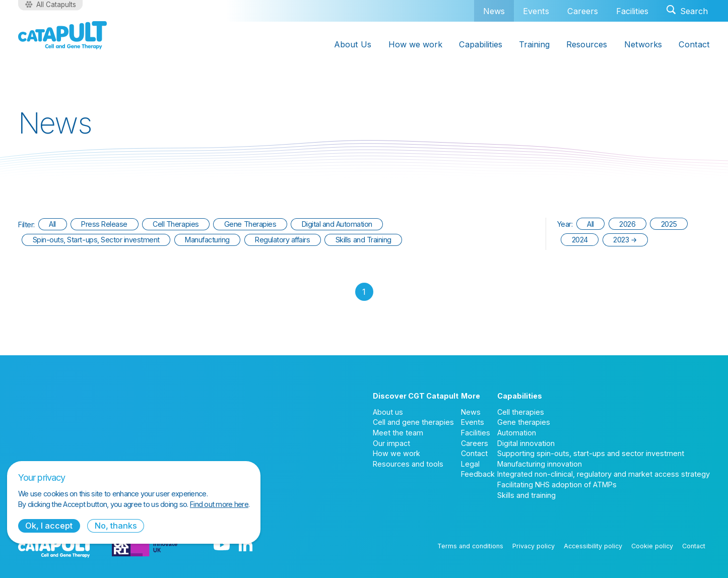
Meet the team (398, 433)
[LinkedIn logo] (246, 546)
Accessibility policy (593, 546)
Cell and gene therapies (413, 422)
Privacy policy (534, 546)
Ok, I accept (49, 526)
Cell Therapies (176, 224)
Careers (583, 11)
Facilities (632, 11)
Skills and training (526, 495)
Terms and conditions (470, 546)
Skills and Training (363, 240)
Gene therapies (524, 422)
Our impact (391, 443)
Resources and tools (408, 464)
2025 (669, 224)
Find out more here (219, 504)
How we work (396, 453)
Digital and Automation (337, 224)
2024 (580, 240)
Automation (517, 433)
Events (536, 11)
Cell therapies (521, 412)
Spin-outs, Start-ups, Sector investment (96, 240)
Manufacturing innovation (540, 464)
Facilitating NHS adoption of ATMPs (557, 485)
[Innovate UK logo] (145, 546)
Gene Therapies (250, 224)
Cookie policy (652, 546)
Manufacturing (207, 240)
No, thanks (116, 526)
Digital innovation (526, 443)
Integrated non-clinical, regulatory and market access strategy (604, 474)
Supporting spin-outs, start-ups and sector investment (591, 453)
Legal (470, 464)
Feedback (478, 474)
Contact (474, 453)
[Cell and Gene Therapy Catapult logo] (62, 35)
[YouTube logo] (222, 546)
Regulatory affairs (282, 240)
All (52, 224)
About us (388, 412)
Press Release (104, 224)
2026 (627, 224)
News (494, 11)
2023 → (625, 240)
